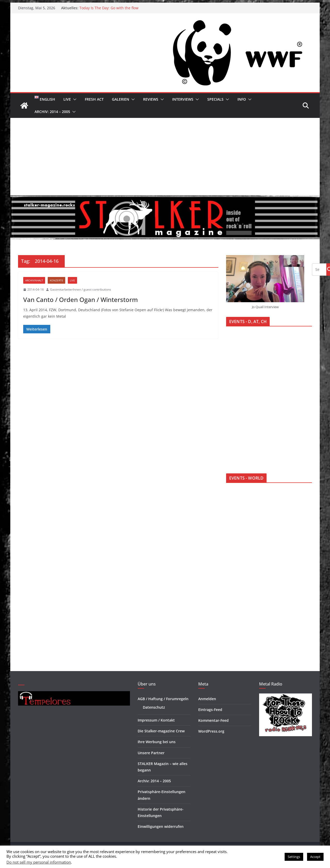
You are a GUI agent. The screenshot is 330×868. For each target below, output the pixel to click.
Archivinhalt (34, 280)
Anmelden (207, 699)
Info (242, 99)
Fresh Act (94, 99)
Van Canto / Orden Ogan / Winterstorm (81, 300)
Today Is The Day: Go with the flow (109, 8)
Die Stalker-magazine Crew (161, 731)
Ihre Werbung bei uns (157, 742)
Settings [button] (294, 857)
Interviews (183, 99)
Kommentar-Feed (213, 720)
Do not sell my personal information (39, 862)
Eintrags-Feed (210, 710)
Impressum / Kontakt (156, 720)
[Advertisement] (165, 157)
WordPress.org (211, 731)
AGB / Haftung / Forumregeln (163, 699)
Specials (215, 99)
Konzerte (56, 280)
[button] (74, 99)
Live (67, 99)
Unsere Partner (151, 753)
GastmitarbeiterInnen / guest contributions (81, 289)
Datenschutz (154, 707)
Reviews (151, 99)
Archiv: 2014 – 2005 (52, 112)
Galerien (121, 99)
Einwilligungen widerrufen (161, 826)
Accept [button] (315, 857)
